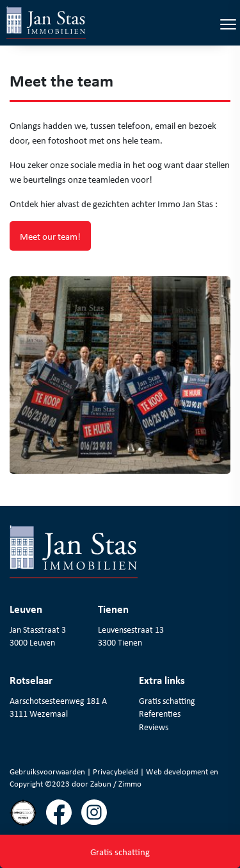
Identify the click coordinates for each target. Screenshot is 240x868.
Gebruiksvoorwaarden (48, 772)
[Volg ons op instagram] (99, 818)
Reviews (154, 727)
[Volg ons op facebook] (64, 818)
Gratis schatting (167, 701)
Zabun (101, 784)
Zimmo (130, 784)
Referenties (160, 714)
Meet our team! (50, 236)
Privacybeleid (116, 772)
